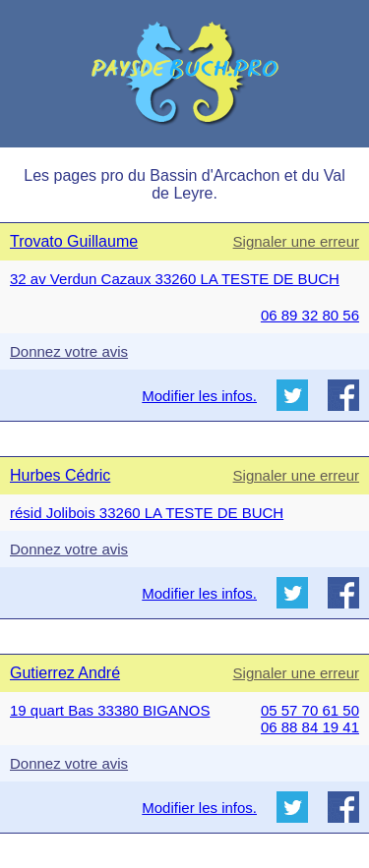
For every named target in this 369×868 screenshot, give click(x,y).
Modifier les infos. (199, 396)
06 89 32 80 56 (310, 315)
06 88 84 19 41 (310, 727)
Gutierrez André (65, 673)
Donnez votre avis (69, 351)
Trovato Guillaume (74, 241)
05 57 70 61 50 (310, 710)
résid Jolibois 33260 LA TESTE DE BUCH (147, 513)
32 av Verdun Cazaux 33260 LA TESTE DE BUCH (175, 279)
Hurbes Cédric (60, 475)
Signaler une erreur (296, 241)
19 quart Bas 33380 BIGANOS (110, 710)
